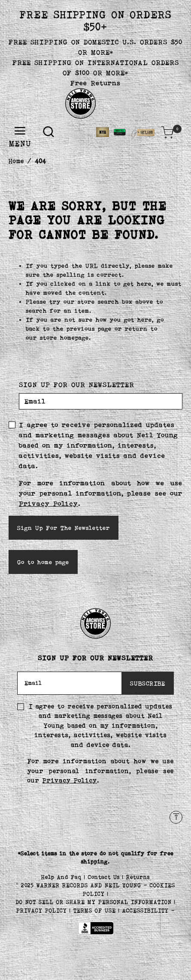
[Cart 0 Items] (167, 132)
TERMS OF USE (95, 910)
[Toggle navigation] (20, 131)
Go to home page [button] (43, 562)
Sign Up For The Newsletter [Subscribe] (64, 528)
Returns (138, 877)
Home (16, 161)
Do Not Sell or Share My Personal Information (94, 902)
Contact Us (105, 877)
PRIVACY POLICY (43, 910)
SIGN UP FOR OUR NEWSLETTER (77, 384)
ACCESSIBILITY (146, 910)
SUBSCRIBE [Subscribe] (148, 683)
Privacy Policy (49, 503)
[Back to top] (176, 817)
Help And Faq (63, 877)
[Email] (101, 401)
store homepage (64, 338)
